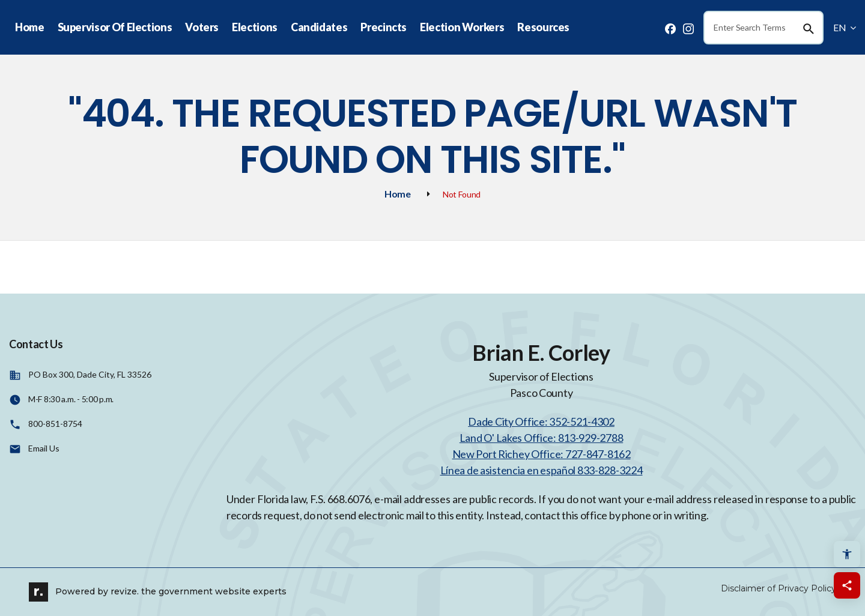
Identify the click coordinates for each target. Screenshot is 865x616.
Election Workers (462, 27)
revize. (125, 591)
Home (30, 27)
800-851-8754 (55, 424)
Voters (202, 27)
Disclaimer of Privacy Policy (778, 588)
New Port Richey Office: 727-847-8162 (542, 454)
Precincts (384, 27)
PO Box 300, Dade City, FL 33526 (90, 374)
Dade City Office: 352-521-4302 (541, 421)
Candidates (319, 27)
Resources (543, 27)
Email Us (44, 448)
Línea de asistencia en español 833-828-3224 (542, 470)
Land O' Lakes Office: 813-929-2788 (541, 438)
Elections (255, 27)
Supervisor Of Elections (115, 27)
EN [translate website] (845, 27)
